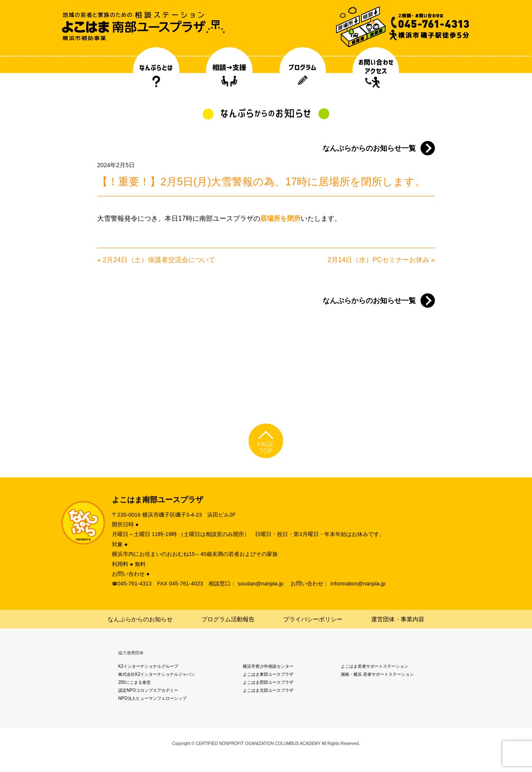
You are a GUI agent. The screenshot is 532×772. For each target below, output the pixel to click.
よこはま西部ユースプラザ (268, 682)
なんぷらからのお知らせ (140, 619)
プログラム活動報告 (228, 619)
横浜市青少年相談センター (268, 666)
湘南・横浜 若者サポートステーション (377, 674)
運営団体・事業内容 (398, 619)
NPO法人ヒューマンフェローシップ (152, 698)
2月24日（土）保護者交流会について (159, 260)
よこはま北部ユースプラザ (268, 690)
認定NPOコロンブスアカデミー (148, 690)
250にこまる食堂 (134, 682)
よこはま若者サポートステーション (375, 666)
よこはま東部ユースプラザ (268, 674)
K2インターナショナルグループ (148, 666)
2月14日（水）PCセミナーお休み (379, 260)
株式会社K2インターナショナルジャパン (157, 674)
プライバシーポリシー (313, 619)
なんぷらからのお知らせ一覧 (369, 148)
